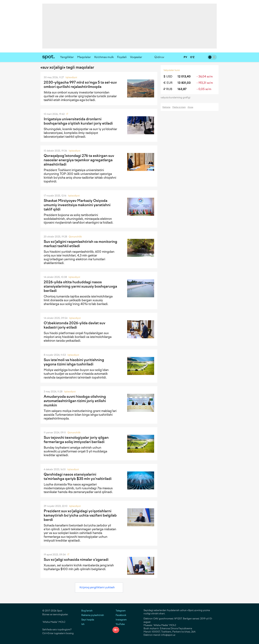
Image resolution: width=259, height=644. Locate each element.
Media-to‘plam (179, 107)
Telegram (119, 611)
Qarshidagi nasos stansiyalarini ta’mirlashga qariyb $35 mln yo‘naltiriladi (78, 476)
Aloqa (190, 107)
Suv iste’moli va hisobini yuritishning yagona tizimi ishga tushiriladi (74, 362)
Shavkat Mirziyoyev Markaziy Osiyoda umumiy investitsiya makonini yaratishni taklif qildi (77, 205)
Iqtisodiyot (71, 77)
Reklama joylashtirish (93, 615)
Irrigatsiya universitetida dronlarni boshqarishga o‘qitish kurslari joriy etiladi (78, 121)
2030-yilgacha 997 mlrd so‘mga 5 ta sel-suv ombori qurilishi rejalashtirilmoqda (80, 84)
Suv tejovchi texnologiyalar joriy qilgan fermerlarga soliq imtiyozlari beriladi (76, 440)
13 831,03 (184, 83)
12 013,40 (184, 76)
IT (67, 114)
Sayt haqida (88, 620)
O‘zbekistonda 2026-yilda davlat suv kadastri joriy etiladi (74, 325)
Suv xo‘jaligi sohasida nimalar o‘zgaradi (76, 560)
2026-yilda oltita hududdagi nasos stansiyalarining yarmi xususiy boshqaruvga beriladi (80, 286)
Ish (83, 624)
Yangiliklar (67, 57)
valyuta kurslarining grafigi (177, 98)
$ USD (168, 76)
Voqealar (136, 57)
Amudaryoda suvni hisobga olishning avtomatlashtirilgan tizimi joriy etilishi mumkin (75, 401)
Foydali (122, 57)
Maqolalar (84, 57)
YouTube (119, 624)
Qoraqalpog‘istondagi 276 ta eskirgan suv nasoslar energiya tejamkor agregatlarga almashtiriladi (79, 160)
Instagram (120, 620)
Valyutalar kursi (172, 70)
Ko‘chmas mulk (104, 57)
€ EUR (168, 83)
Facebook (119, 615)
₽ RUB (168, 89)
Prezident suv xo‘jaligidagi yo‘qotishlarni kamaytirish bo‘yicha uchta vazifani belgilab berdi (80, 515)
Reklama (166, 107)
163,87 (182, 89)
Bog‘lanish (87, 611)
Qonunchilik (75, 237)
